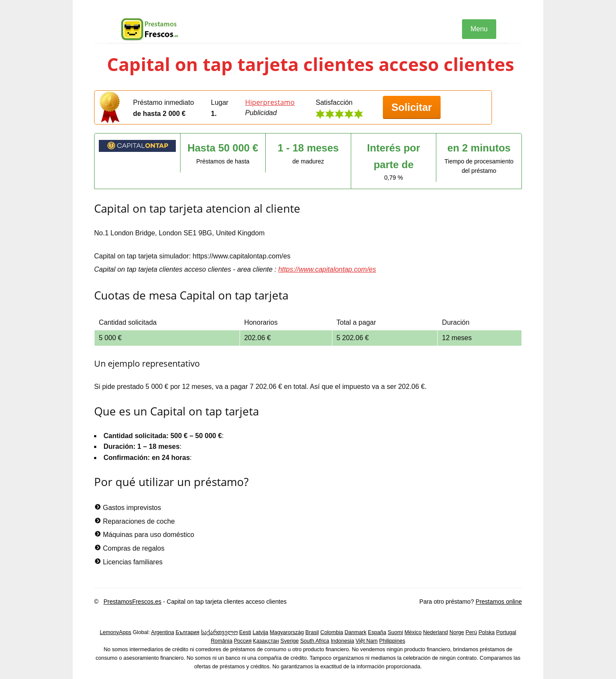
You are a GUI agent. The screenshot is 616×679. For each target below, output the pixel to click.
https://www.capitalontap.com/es (327, 269)
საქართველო (219, 632)
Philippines (392, 641)
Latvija (261, 632)
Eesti (245, 632)
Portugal (506, 632)
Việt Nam (367, 641)
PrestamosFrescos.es (132, 602)
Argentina (163, 632)
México (413, 632)
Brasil (312, 632)
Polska (486, 632)
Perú (471, 632)
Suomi (395, 632)
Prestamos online (499, 602)
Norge (457, 632)
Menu (479, 29)
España (377, 632)
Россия (243, 641)
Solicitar (412, 107)
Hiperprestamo (270, 102)
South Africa (315, 641)
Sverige (290, 641)
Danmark (356, 632)
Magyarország (287, 632)
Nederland (435, 632)
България (187, 632)
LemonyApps (115, 632)
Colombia (332, 632)
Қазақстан (266, 641)
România (222, 641)
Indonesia (342, 641)
